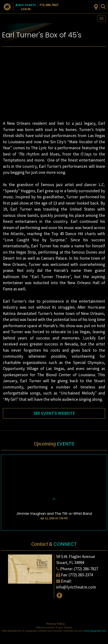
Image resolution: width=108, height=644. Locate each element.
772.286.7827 (49, 5)
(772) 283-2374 (81, 575)
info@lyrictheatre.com (76, 587)
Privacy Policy (56, 624)
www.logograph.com (95, 631)
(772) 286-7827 (86, 569)
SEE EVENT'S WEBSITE (54, 413)
